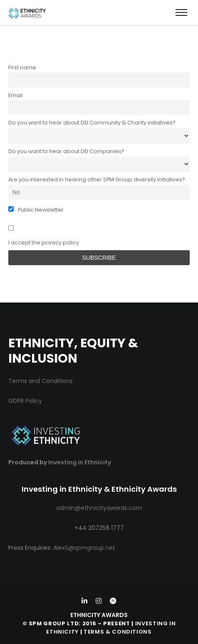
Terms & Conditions (118, 632)
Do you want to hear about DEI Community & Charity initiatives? (92, 123)
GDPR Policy (25, 401)
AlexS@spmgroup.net (84, 548)
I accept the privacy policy (44, 236)
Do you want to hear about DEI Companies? (66, 151)
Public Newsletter (36, 210)
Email (15, 95)
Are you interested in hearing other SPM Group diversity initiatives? (97, 179)
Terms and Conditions (41, 381)
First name (22, 67)
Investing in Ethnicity (80, 462)
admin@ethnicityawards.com (99, 508)
